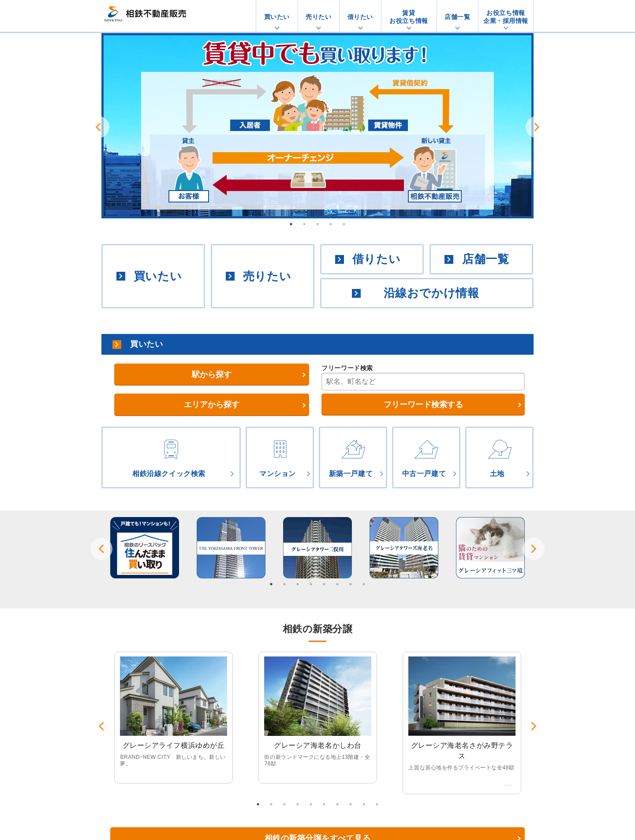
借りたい (360, 17)
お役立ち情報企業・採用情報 (506, 17)
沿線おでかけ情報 (431, 293)
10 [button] (377, 804)
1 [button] (291, 224)
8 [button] (364, 584)
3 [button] (317, 224)
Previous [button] (98, 127)
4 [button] (331, 224)
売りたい (318, 17)
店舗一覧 (457, 17)
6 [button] (337, 584)
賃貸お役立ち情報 (409, 17)
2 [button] (304, 224)
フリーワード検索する (423, 405)
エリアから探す (212, 405)
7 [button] (351, 584)
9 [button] (364, 804)
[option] (317, 126)
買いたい (277, 17)
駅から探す (212, 375)
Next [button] (537, 127)
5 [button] (344, 224)
